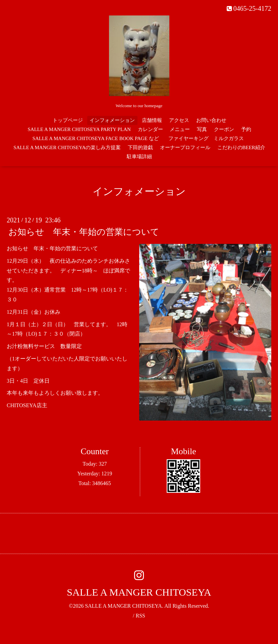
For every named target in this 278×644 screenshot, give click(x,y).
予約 (246, 129)
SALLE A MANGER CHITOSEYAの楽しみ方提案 (67, 147)
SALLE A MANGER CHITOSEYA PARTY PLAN (79, 129)
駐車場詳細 (139, 157)
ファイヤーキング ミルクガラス (209, 138)
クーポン (224, 129)
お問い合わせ (211, 120)
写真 (202, 129)
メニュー (180, 129)
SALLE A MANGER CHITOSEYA (139, 592)
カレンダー (150, 129)
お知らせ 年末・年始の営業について (84, 232)
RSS (140, 616)
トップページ (68, 120)
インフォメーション (112, 120)
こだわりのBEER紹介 (241, 147)
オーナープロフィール (185, 147)
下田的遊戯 (140, 147)
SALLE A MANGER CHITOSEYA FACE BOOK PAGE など (96, 138)
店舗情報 (152, 120)
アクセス (179, 120)
